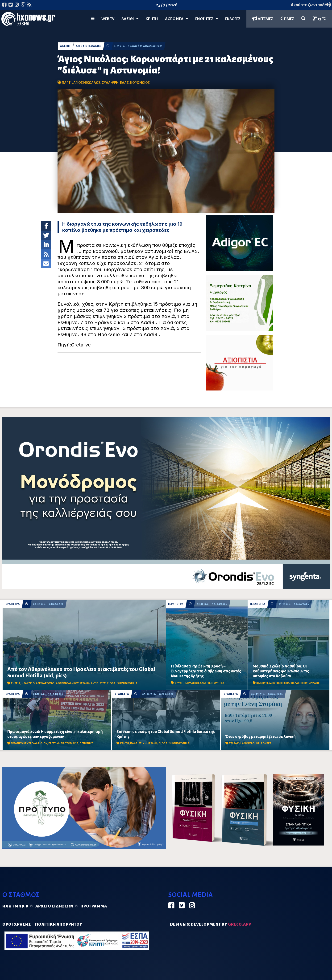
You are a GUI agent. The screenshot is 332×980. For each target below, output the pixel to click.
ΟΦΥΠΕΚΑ (218, 683)
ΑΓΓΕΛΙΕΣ (263, 19)
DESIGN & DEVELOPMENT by (211, 924)
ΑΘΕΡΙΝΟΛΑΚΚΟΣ (67, 683)
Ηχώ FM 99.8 (15, 906)
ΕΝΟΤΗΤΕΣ (207, 19)
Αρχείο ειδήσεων (54, 906)
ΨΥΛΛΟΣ (314, 683)
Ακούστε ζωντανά (311, 5)
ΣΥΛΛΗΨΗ (110, 83)
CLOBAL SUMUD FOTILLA (122, 683)
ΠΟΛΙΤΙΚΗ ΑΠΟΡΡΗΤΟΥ (59, 924)
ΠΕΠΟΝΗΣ (86, 743)
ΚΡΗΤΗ (152, 19)
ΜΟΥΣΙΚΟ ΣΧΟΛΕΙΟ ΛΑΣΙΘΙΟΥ (288, 683)
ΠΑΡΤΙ (67, 83)
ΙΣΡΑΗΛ (85, 683)
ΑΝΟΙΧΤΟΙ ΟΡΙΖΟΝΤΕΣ (257, 743)
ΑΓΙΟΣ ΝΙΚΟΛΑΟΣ (89, 46)
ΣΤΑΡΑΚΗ (235, 743)
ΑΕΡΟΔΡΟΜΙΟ (45, 683)
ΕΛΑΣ (124, 83)
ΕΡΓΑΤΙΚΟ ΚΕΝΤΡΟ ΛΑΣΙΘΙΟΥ (29, 743)
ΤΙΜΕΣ (287, 19)
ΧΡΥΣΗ (179, 683)
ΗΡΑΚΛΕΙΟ (28, 683)
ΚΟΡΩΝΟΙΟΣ (140, 83)
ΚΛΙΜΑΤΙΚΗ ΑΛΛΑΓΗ (197, 683)
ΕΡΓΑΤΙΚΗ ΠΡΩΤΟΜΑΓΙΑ (63, 743)
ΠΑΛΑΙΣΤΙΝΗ (138, 743)
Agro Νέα (177, 19)
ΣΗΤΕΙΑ (16, 683)
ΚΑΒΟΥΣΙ (262, 683)
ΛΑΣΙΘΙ (65, 46)
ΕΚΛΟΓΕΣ (233, 19)
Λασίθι (130, 19)
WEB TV (108, 19)
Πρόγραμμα (94, 906)
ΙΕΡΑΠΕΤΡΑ (12, 604)
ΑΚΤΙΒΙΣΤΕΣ (98, 683)
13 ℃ (319, 19)
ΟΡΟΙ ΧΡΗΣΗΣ (17, 924)
